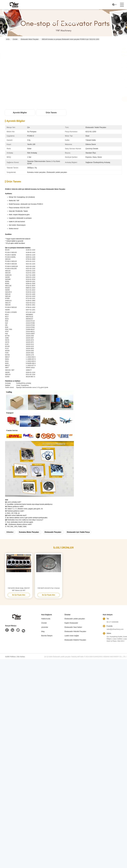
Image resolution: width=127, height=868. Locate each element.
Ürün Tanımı (51, 113)
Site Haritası (21, 657)
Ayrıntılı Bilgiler (20, 113)
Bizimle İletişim (47, 636)
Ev (8, 39)
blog (43, 631)
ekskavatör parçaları (53, 532)
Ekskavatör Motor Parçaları (30, 39)
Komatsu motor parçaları (29, 532)
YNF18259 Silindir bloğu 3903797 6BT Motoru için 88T (19, 589)
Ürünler (15, 39)
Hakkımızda (46, 619)
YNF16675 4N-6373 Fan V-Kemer (49, 588)
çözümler (45, 627)
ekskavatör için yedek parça (78, 532)
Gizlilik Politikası (10, 657)
